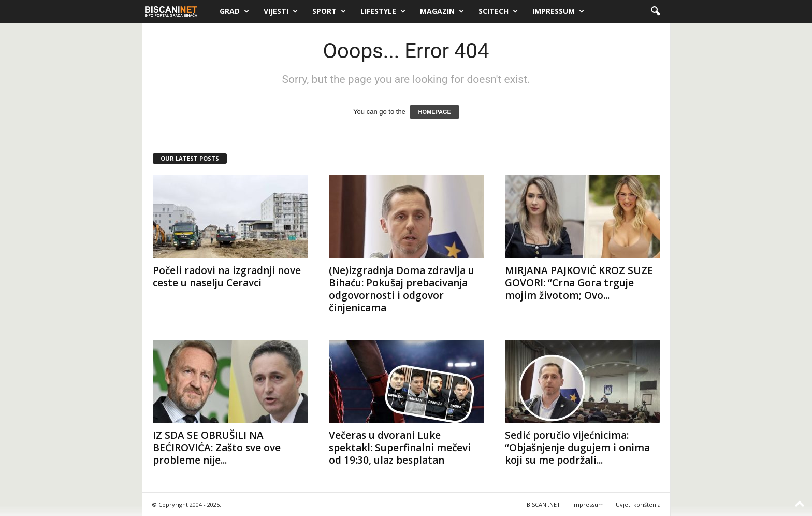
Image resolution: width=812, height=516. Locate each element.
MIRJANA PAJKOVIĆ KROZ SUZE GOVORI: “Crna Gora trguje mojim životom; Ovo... (579, 283)
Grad (234, 11)
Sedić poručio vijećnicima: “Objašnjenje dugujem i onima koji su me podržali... (577, 448)
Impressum (558, 11)
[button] (655, 11)
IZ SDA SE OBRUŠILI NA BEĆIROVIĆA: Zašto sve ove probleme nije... (217, 448)
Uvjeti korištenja (638, 504)
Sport (329, 11)
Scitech (498, 11)
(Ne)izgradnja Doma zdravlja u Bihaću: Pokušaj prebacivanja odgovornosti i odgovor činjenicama (402, 289)
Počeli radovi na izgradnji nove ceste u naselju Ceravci (227, 277)
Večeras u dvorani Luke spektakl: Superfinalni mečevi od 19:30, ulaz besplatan (400, 448)
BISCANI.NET (543, 504)
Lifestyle (383, 11)
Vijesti (281, 11)
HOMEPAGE (434, 112)
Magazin (442, 11)
